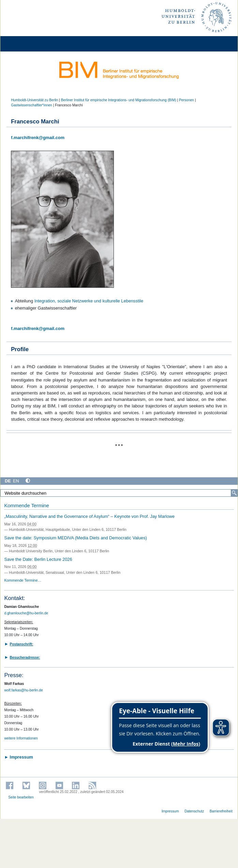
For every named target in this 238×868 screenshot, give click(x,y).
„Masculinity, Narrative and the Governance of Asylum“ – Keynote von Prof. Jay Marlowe (89, 516)
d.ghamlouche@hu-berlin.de (26, 613)
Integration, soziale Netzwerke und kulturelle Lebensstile (89, 301)
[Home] (25, 44)
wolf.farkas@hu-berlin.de (23, 690)
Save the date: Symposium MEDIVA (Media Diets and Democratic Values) (75, 538)
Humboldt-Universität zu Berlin (34, 100)
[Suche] (234, 493)
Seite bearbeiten (21, 797)
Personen (187, 100)
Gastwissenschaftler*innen (32, 105)
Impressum (170, 811)
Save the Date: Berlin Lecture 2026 (38, 559)
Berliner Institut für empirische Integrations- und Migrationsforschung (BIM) (119, 100)
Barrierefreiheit (221, 811)
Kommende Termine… (23, 580)
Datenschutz (194, 811)
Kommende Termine (26, 506)
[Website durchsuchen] (119, 493)
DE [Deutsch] (8, 481)
